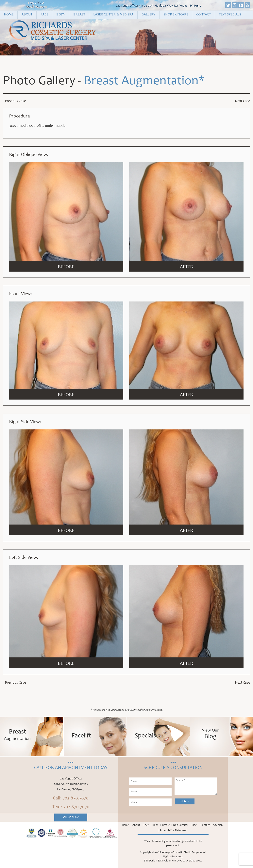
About (27, 15)
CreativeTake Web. (191, 861)
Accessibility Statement (173, 831)
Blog (194, 825)
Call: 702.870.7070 (71, 798)
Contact (203, 15)
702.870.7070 (36, 7)
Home (9, 15)
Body (61, 15)
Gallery (148, 15)
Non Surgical (181, 825)
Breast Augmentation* (144, 82)
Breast (79, 15)
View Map (71, 817)
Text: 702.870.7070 (71, 807)
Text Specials (230, 15)
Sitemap (218, 825)
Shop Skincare (176, 15)
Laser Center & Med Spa (113, 15)
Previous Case (15, 101)
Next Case (243, 101)
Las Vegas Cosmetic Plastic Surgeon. (181, 853)
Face (44, 15)
